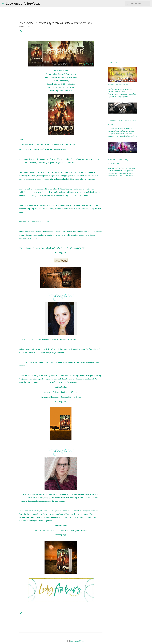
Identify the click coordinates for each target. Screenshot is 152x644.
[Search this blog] (140, 4)
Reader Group (75, 397)
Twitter (56, 392)
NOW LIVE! (61, 253)
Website (74, 392)
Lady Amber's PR (65, 91)
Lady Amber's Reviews (23, 3)
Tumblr (55, 531)
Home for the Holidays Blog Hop (118, 85)
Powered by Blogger (76, 641)
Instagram (45, 397)
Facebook (55, 397)
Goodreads (65, 392)
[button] (21, 31)
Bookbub (64, 397)
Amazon (48, 392)
